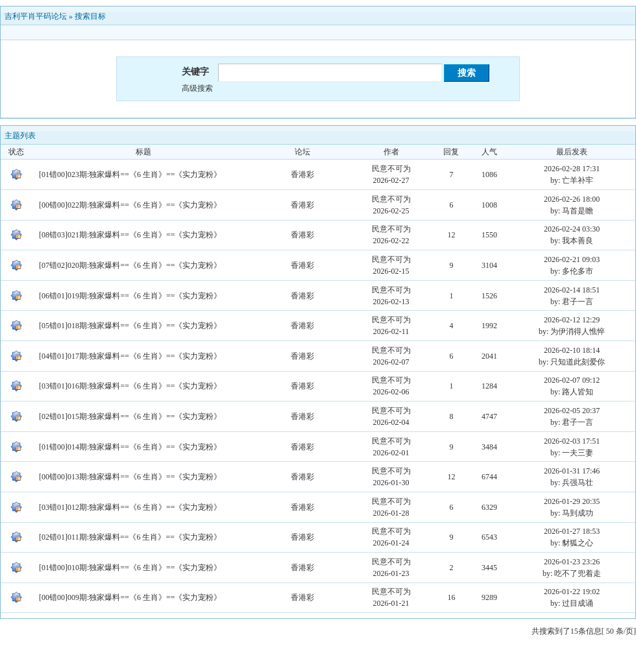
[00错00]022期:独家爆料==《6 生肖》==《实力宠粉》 (130, 205)
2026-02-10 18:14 (572, 350)
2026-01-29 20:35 (572, 501)
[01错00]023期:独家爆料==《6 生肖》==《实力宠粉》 (130, 174)
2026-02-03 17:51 (572, 441)
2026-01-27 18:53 (572, 531)
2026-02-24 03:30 (572, 229)
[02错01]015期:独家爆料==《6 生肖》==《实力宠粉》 (130, 416)
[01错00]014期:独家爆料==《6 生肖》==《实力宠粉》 (130, 447)
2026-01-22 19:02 (572, 592)
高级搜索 (197, 88)
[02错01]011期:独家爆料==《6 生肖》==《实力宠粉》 (130, 537)
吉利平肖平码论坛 (36, 16)
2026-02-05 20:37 (572, 411)
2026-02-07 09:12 (572, 380)
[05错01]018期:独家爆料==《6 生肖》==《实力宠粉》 (130, 326)
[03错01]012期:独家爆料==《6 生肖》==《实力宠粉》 (130, 507)
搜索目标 (90, 16)
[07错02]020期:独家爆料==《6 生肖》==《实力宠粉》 (130, 265)
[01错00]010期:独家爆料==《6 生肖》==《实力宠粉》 (130, 568)
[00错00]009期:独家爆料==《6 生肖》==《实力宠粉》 (130, 597)
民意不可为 (391, 169)
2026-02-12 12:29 (572, 320)
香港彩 (302, 174)
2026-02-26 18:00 (572, 199)
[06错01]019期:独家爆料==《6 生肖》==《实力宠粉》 (130, 296)
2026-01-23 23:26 (572, 562)
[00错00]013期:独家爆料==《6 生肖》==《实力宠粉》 (130, 477)
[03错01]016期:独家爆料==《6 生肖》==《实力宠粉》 (130, 386)
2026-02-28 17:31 (572, 169)
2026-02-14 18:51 (572, 290)
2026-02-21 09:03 (572, 259)
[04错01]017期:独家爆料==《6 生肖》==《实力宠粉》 (130, 356)
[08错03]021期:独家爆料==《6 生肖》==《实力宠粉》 (130, 235)
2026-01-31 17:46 (572, 471)
